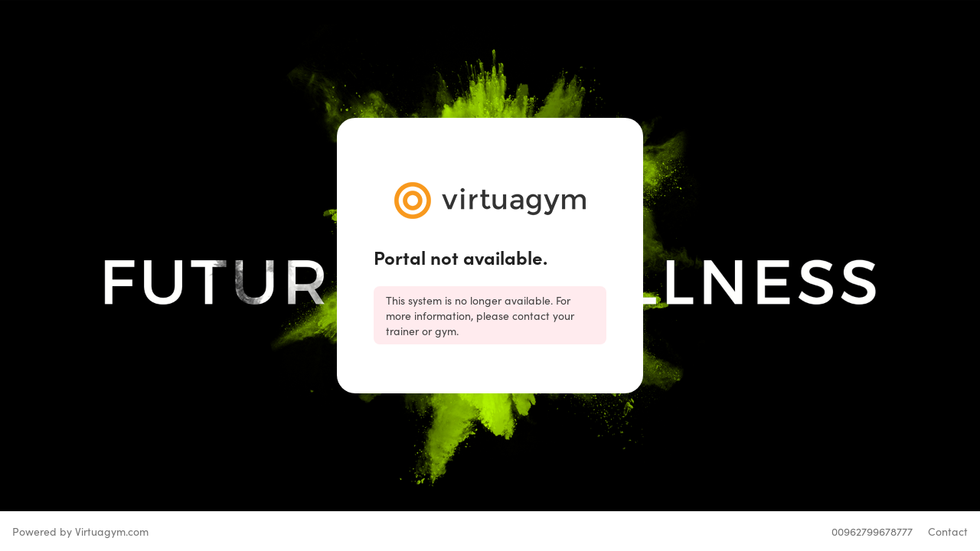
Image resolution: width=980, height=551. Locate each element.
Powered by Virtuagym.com (80, 531)
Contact (948, 531)
